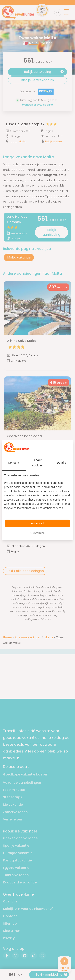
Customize (37, 533)
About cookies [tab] (37, 463)
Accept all (37, 523)
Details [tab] (61, 463)
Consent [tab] (14, 463)
